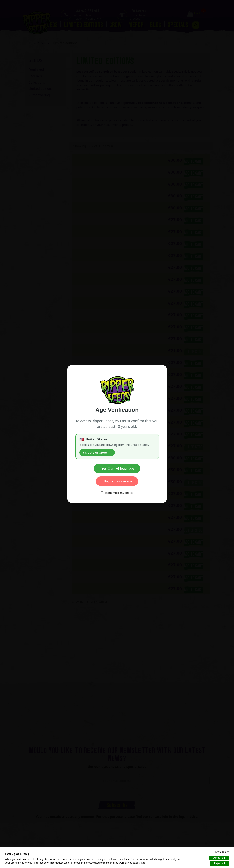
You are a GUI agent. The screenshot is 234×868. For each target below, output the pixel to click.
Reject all (219, 863)
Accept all (219, 858)
